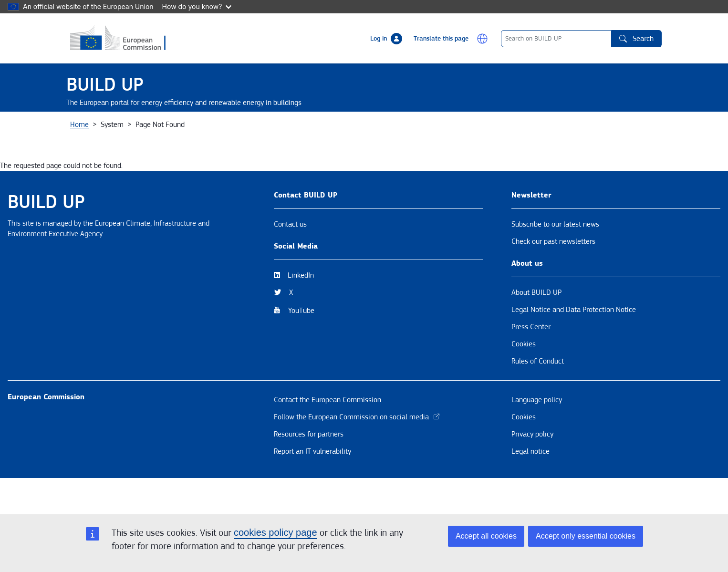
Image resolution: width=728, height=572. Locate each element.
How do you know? (197, 6)
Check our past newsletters (553, 275)
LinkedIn (301, 309)
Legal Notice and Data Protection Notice (574, 343)
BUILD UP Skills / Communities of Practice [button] (490, 128)
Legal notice (530, 485)
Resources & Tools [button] (352, 128)
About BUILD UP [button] (103, 128)
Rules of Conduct (538, 395)
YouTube (301, 344)
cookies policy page (276, 532)
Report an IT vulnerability (312, 485)
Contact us (290, 258)
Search (636, 39)
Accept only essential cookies (586, 536)
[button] (482, 39)
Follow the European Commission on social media (357, 450)
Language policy (537, 433)
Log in (379, 39)
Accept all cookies (486, 536)
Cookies (524, 377)
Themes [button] (270, 128)
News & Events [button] (193, 128)
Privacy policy (532, 468)
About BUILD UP (536, 326)
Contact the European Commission (328, 433)
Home (79, 158)
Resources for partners (309, 468)
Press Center (531, 360)
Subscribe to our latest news (555, 258)
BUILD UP (105, 85)
